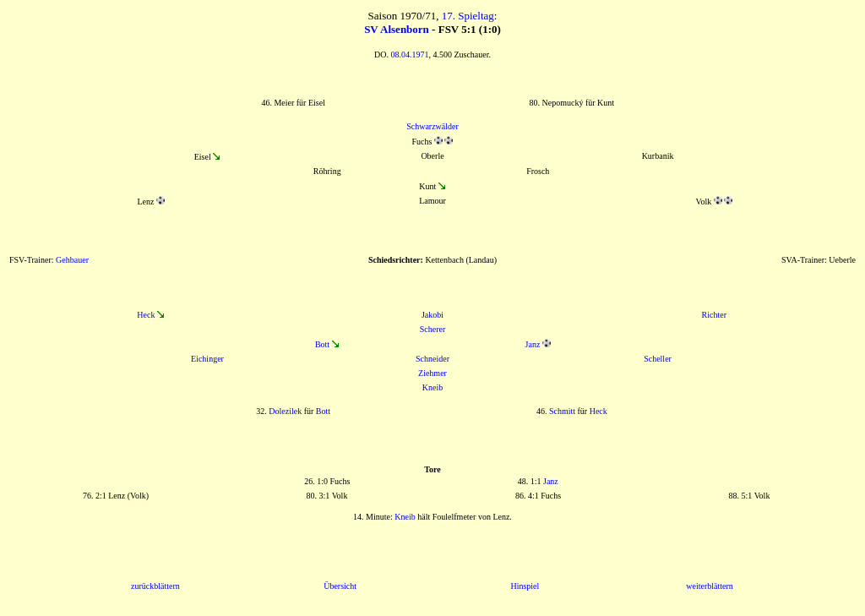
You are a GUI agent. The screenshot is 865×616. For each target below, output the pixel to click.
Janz (533, 344)
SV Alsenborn (397, 29)
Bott (322, 344)
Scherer (433, 329)
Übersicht (340, 586)
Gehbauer (72, 260)
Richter (714, 315)
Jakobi (432, 315)
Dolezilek (285, 411)
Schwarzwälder (432, 126)
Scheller (658, 359)
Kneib (432, 387)
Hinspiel (525, 586)
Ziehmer (432, 373)
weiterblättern (710, 586)
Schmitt (562, 411)
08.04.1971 (409, 55)
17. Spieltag (468, 16)
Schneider (432, 359)
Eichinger (207, 359)
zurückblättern (155, 586)
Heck (146, 315)
